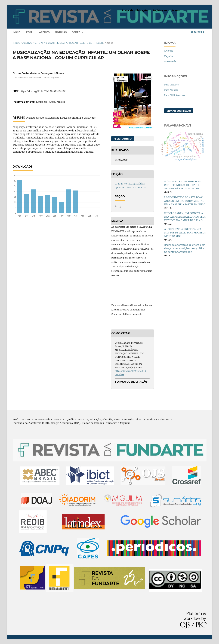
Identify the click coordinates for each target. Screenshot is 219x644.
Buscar (198, 32)
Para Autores (171, 90)
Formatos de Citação (131, 382)
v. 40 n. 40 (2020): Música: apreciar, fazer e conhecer (69, 43)
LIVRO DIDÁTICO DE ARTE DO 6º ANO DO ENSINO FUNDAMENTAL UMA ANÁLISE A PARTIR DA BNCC (185, 201)
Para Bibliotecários (175, 95)
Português (170, 61)
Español (169, 56)
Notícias (61, 32)
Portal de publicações (135, 10)
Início (17, 32)
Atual (30, 32)
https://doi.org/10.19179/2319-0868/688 (43, 91)
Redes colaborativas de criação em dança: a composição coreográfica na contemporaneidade (185, 248)
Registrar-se (160, 10)
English (169, 51)
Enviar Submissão (179, 111)
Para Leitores (171, 85)
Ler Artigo (124, 139)
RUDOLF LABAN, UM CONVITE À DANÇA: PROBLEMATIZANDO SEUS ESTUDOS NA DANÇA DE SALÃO (185, 217)
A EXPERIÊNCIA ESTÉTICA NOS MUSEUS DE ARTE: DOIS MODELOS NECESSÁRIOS (185, 232)
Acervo (44, 32)
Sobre (76, 32)
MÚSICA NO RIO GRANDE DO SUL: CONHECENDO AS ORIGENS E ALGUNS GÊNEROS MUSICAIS (184, 185)
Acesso (176, 10)
